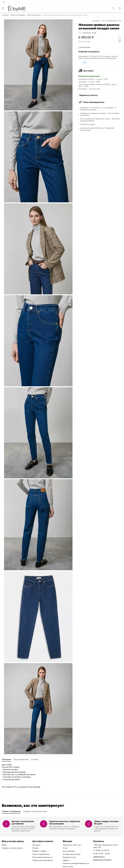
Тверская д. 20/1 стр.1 (72, 845)
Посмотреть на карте (102, 860)
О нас (65, 848)
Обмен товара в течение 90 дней (106, 822)
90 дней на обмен (88, 124)
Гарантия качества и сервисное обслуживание (65, 822)
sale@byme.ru (99, 857)
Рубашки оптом (69, 857)
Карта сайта (68, 866)
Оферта (66, 860)
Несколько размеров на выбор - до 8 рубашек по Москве (100, 114)
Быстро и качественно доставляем (23, 822)
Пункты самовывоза (41, 854)
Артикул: (96, 21)
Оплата (35, 848)
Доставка (36, 845)
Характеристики (21, 759)
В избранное (84, 47)
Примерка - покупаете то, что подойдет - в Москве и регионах (98, 109)
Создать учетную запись (12, 848)
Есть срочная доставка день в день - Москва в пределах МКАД (100, 120)
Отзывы (35, 759)
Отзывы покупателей (72, 854)
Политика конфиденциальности (76, 863)
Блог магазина (69, 851)
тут (99, 89)
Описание (6, 759)
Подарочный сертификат (43, 860)
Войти (4, 845)
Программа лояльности (42, 857)
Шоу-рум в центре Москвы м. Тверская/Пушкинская (97, 129)
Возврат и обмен (39, 851)
